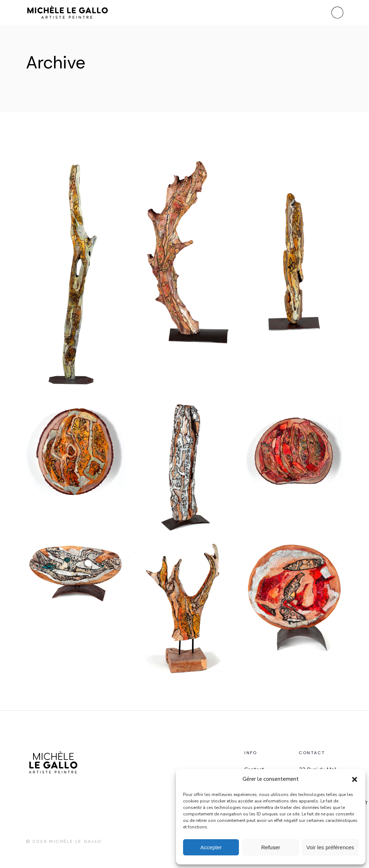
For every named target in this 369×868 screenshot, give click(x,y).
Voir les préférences (330, 847)
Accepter (211, 847)
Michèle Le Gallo (75, 841)
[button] (355, 779)
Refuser (271, 847)
